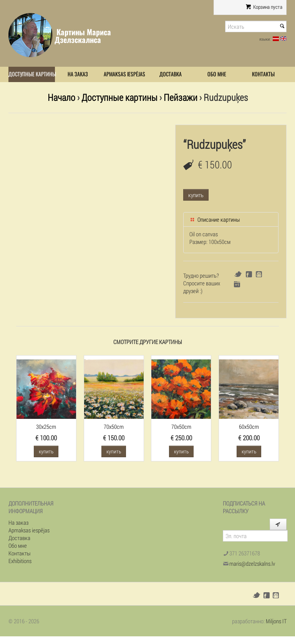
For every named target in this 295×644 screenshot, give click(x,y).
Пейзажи (181, 97)
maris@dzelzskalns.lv (252, 563)
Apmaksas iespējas (124, 74)
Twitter (238, 274)
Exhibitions (20, 561)
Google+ (237, 284)
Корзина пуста (264, 7)
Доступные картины (32, 74)
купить (196, 195)
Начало (61, 97)
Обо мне (217, 74)
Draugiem (259, 274)
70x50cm (114, 427)
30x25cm (46, 427)
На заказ (78, 74)
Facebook (249, 274)
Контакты (263, 74)
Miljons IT (276, 621)
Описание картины (215, 219)
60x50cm (249, 427)
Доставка (171, 74)
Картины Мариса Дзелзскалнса (83, 36)
